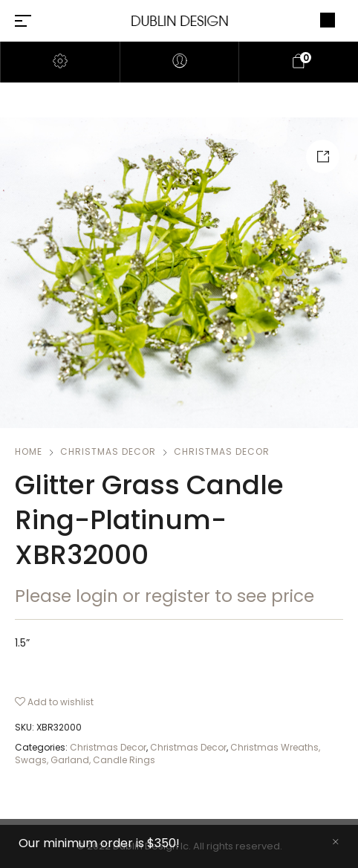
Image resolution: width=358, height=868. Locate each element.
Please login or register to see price (165, 596)
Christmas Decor (108, 451)
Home (29, 451)
